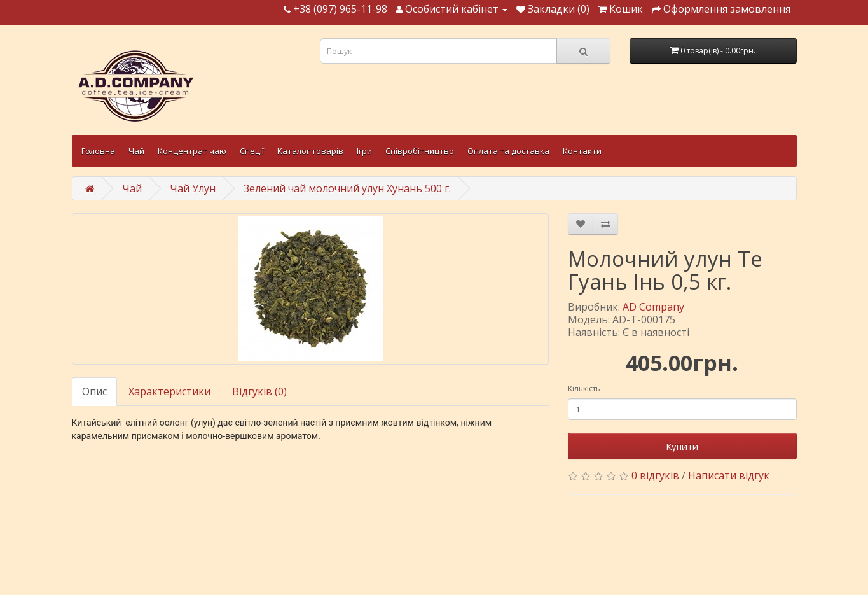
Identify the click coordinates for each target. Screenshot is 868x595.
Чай (136, 151)
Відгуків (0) (259, 391)
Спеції (252, 151)
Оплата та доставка (508, 151)
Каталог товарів (310, 151)
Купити (682, 446)
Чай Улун (193, 188)
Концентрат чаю (192, 151)
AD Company (653, 307)
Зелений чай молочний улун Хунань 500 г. (347, 188)
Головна (98, 151)
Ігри (364, 151)
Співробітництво (420, 151)
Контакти (582, 151)
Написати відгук (729, 475)
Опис (94, 391)
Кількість (584, 388)
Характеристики (169, 391)
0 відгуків (655, 475)
